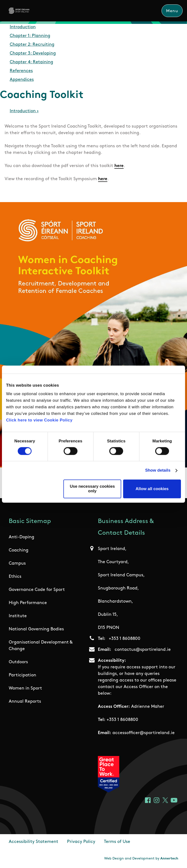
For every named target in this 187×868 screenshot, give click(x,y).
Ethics (15, 577)
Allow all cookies (152, 489)
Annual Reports (25, 702)
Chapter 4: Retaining (31, 62)
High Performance (28, 603)
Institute (18, 616)
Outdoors (18, 662)
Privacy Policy (81, 842)
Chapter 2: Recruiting (32, 45)
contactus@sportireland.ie (143, 650)
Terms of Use (117, 842)
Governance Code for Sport (37, 590)
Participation (22, 675)
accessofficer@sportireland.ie (144, 733)
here (119, 166)
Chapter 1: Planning (30, 36)
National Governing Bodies (36, 629)
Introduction (23, 27)
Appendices (22, 80)
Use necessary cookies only (92, 489)
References (21, 71)
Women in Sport (25, 688)
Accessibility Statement (34, 842)
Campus (17, 564)
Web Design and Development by (141, 859)
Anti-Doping (21, 537)
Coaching (19, 550)
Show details (158, 470)
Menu (172, 11)
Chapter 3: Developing (33, 53)
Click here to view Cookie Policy (39, 420)
